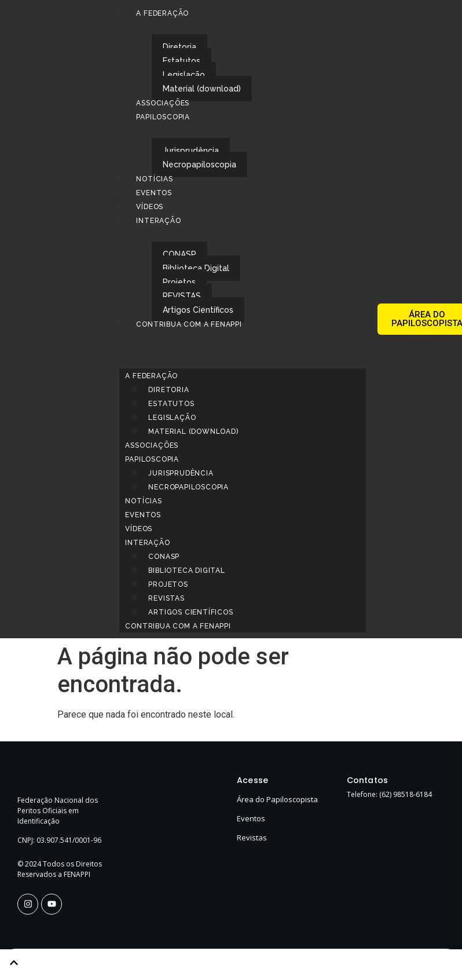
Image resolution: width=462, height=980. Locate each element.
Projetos (179, 282)
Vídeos (150, 207)
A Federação (162, 13)
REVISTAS (182, 296)
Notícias (154, 179)
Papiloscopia (163, 117)
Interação (158, 221)
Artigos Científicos (198, 310)
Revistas (252, 838)
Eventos (154, 193)
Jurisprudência (191, 151)
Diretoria (179, 47)
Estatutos (181, 61)
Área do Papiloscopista (277, 799)
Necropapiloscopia (199, 164)
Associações (163, 103)
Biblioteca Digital (196, 268)
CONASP (179, 254)
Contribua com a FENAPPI (189, 324)
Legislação (184, 75)
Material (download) (202, 89)
